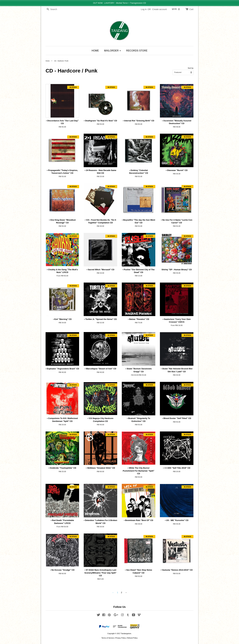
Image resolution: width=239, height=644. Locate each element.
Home (48, 61)
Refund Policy (132, 638)
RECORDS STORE (137, 51)
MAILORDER (113, 51)
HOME (95, 51)
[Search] (55, 9)
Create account (160, 9)
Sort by (191, 68)
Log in (144, 9)
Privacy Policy (121, 638)
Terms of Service (108, 638)
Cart (191, 9)
